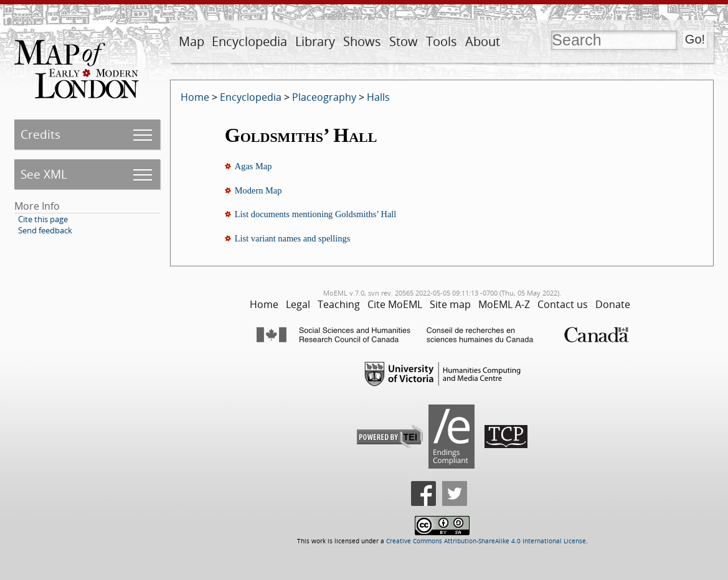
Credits (40, 134)
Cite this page (43, 219)
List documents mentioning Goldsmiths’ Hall (316, 214)
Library (315, 41)
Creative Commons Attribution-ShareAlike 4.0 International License (486, 541)
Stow (404, 41)
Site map (450, 304)
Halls (378, 97)
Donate (613, 304)
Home (195, 97)
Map (191, 41)
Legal (298, 304)
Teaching (339, 304)
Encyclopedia (249, 41)
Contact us (563, 304)
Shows (362, 41)
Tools (442, 41)
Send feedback (45, 230)
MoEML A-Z (504, 304)
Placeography (324, 97)
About (483, 41)
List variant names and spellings (292, 238)
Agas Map (253, 166)
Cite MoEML (395, 304)
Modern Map (258, 190)
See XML (44, 174)
